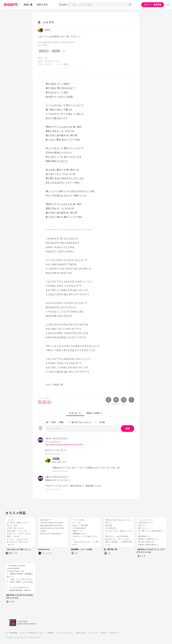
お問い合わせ (81, 633)
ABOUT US (114, 633)
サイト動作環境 (11, 633)
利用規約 (51, 633)
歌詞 (66, 64)
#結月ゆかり (44, 51)
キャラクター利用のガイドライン (32, 633)
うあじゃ (48, 438)
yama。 (56, 459)
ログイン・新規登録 (153, 5)
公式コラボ (42, 5)
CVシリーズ (93, 633)
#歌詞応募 (56, 51)
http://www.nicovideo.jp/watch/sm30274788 (64, 445)
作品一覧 (28, 5)
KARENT (104, 633)
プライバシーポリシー (65, 633)
